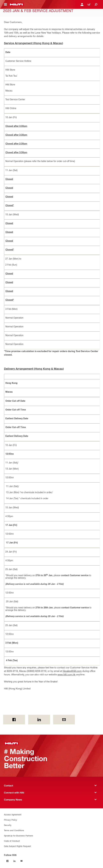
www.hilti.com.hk (66, 674)
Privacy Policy (11, 820)
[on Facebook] (14, 720)
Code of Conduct (12, 841)
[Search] (96, 4)
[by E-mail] (64, 720)
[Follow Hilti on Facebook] (7, 861)
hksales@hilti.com (72, 671)
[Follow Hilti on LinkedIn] (14, 861)
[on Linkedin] (39, 720)
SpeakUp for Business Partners (19, 836)
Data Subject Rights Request (17, 846)
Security (8, 825)
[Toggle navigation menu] (5, 4)
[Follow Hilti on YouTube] (21, 861)
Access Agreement (13, 814)
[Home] (16, 4)
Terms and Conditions (14, 830)
